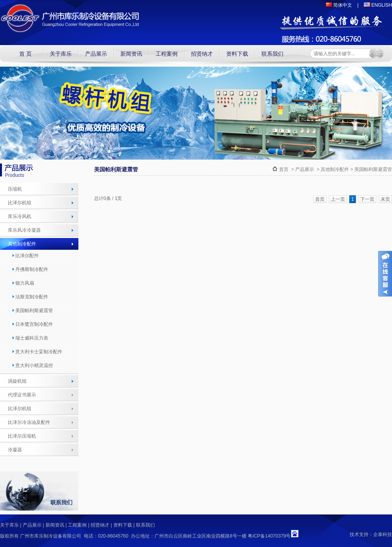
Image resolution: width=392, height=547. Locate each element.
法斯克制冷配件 (30, 297)
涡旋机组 (17, 381)
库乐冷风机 (20, 216)
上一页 (338, 199)
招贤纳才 (202, 54)
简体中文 (339, 5)
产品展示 (96, 54)
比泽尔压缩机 (22, 436)
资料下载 (237, 54)
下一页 (367, 199)
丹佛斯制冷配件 (30, 269)
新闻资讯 (131, 54)
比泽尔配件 (25, 256)
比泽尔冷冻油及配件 (29, 422)
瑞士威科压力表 (30, 338)
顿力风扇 (23, 283)
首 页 (25, 54)
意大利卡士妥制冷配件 (37, 352)
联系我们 (272, 54)
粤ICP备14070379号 (269, 536)
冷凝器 (15, 450)
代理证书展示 (22, 395)
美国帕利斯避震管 (32, 311)
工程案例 (167, 54)
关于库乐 (61, 54)
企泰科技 (383, 534)
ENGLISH (378, 5)
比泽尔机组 (20, 203)
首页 (284, 169)
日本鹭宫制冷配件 (32, 324)
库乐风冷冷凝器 (24, 230)
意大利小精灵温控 (32, 365)
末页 (385, 199)
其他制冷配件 (22, 244)
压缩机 (15, 189)
